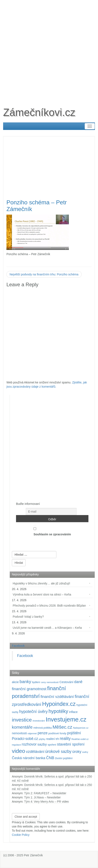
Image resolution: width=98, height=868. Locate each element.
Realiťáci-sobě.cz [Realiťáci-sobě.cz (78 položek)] (80, 739)
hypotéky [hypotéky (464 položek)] (58, 711)
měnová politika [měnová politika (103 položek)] (42, 728)
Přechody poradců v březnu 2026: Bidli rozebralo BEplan (49, 606)
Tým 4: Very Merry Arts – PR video (47, 802)
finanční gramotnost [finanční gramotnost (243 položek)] (29, 689)
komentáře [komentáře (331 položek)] (22, 727)
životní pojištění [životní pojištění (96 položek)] (64, 758)
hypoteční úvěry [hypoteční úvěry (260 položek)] (33, 711)
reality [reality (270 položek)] (65, 738)
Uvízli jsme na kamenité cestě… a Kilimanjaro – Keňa (47, 628)
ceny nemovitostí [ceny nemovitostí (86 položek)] (50, 682)
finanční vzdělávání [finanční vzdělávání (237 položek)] (57, 697)
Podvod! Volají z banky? (28, 617)
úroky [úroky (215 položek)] (77, 752)
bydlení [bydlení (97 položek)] (36, 682)
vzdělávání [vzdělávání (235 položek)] (35, 752)
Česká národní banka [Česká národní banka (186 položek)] (29, 758)
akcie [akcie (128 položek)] (15, 682)
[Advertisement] (49, 49)
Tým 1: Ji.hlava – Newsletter (42, 797)
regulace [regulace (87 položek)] (16, 745)
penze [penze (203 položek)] (43, 733)
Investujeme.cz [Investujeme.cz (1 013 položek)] (66, 719)
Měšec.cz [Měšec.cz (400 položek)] (62, 727)
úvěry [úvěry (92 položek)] (85, 752)
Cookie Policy (21, 835)
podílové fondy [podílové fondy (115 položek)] (57, 733)
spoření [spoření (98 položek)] (52, 745)
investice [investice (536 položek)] (22, 720)
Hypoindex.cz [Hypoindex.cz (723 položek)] (59, 704)
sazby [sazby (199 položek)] (42, 744)
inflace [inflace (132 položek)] (73, 712)
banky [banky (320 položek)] (25, 682)
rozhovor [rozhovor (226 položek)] (29, 744)
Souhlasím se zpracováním (52, 531)
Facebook (18, 646)
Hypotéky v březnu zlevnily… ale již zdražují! (41, 583)
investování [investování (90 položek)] (39, 721)
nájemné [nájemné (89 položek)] (32, 733)
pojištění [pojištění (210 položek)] (74, 733)
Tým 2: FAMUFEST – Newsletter (45, 793)
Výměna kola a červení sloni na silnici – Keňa (42, 594)
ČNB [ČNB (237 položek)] (50, 758)
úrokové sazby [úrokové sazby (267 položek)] (58, 751)
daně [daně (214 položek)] (78, 682)
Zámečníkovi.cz (39, 112)
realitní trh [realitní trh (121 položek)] (53, 739)
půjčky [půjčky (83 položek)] (42, 739)
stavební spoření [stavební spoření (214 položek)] (71, 744)
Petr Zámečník (33, 855)
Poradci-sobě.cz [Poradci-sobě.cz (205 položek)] (25, 739)
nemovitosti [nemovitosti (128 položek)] (19, 733)
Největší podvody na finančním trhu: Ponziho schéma (44, 274)
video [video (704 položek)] (19, 751)
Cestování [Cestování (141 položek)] (66, 682)
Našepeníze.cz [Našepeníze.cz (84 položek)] (81, 728)
